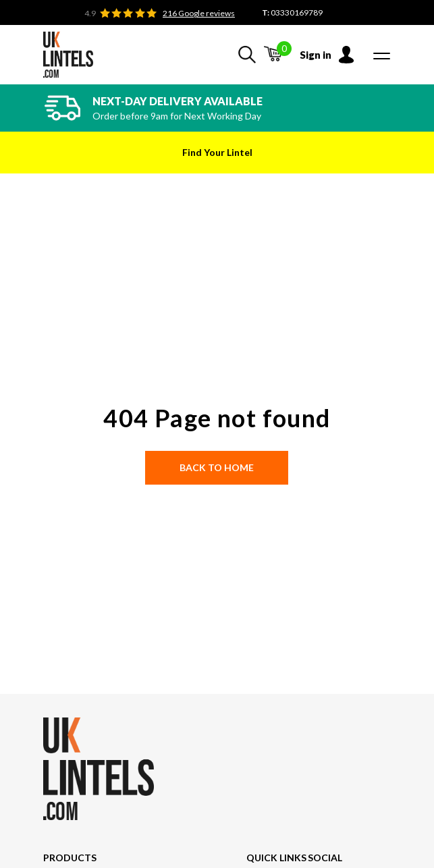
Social (325, 858)
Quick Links (276, 858)
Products (70, 858)
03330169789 (297, 12)
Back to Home (217, 467)
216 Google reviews (199, 13)
